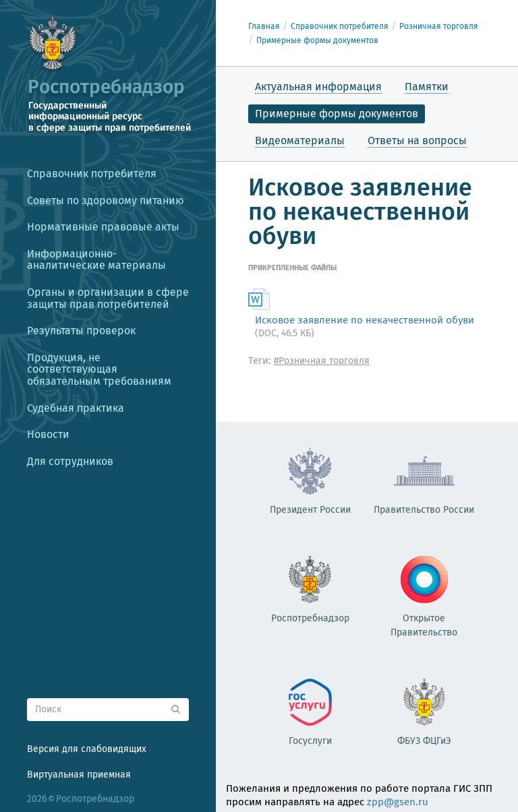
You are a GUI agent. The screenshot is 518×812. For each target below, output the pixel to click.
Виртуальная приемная (79, 775)
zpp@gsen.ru (398, 802)
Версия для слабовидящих (87, 749)
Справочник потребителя (340, 26)
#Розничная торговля (322, 361)
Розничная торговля (439, 26)
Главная (264, 26)
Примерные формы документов (317, 40)
